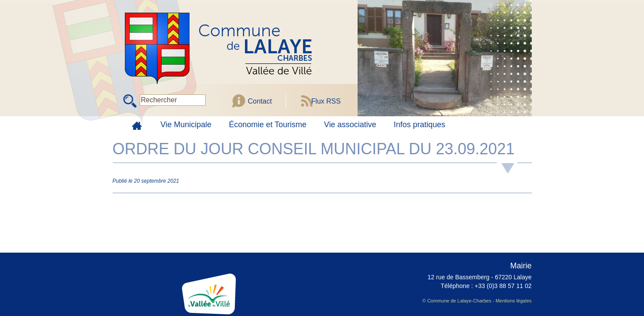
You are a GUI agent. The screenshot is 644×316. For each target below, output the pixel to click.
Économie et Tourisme (268, 125)
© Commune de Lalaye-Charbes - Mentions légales (477, 301)
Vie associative (350, 125)
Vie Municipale (186, 125)
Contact (260, 101)
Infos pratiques (420, 125)
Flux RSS (326, 101)
